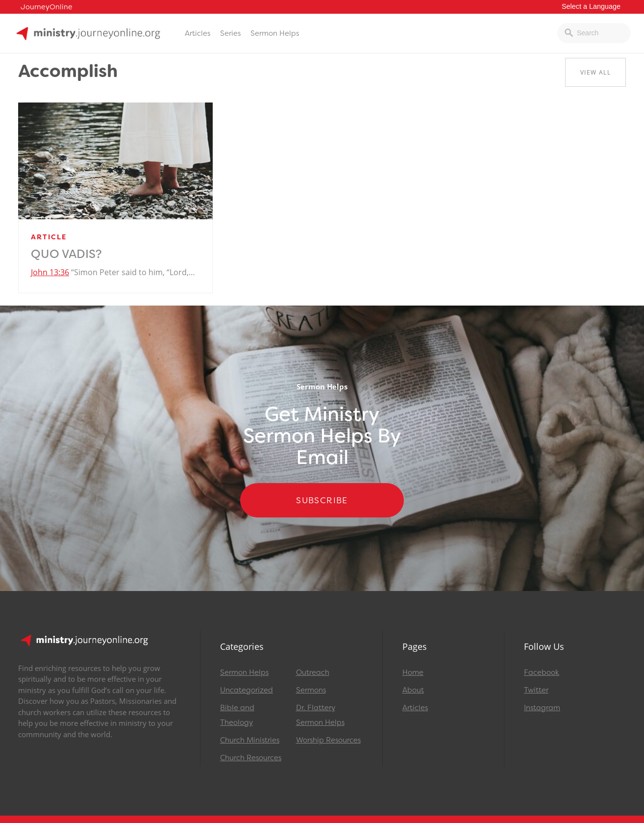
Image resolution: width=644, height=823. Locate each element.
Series (230, 33)
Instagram (542, 708)
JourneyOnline (47, 7)
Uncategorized (247, 690)
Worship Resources (328, 740)
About (413, 690)
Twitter (536, 690)
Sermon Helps (275, 33)
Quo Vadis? (66, 254)
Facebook (542, 672)
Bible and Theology (237, 715)
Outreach (313, 672)
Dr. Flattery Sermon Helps (320, 715)
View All (595, 72)
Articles (198, 33)
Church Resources (251, 758)
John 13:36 (50, 272)
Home (413, 672)
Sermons (311, 690)
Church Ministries (250, 740)
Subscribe (322, 500)
